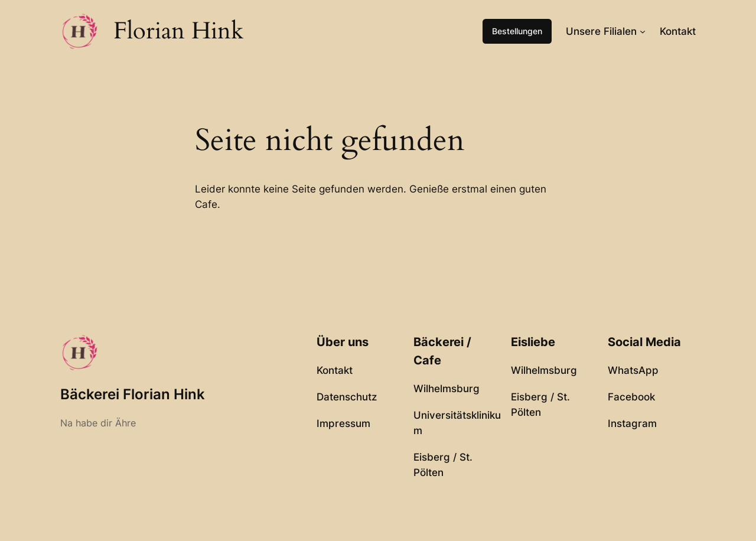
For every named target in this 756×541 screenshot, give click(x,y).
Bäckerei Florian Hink (133, 394)
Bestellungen (517, 31)
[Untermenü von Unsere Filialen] (643, 31)
